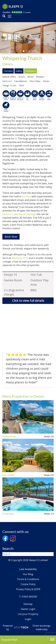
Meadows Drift (20, 258)
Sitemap (28, 604)
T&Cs (21, 85)
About (31, 77)
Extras (46, 81)
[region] (28, 329)
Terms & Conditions (28, 579)
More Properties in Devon (23, 396)
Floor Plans (35, 81)
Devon (8, 64)
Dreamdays (8, 514)
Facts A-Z (7, 81)
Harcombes (9, 475)
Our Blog (28, 574)
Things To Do (9, 85)
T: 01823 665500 (28, 597)
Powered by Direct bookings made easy (27, 627)
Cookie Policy (28, 584)
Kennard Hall (9, 436)
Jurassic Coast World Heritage (19, 214)
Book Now (11, 237)
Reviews (40, 77)
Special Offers (9, 77)
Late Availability (28, 569)
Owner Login (28, 609)
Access (22, 77)
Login (28, 619)
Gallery (19, 71)
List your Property (28, 614)
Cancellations (21, 81)
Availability (31, 71)
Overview (8, 71)
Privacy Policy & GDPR (28, 589)
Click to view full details (28, 301)
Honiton (26, 196)
